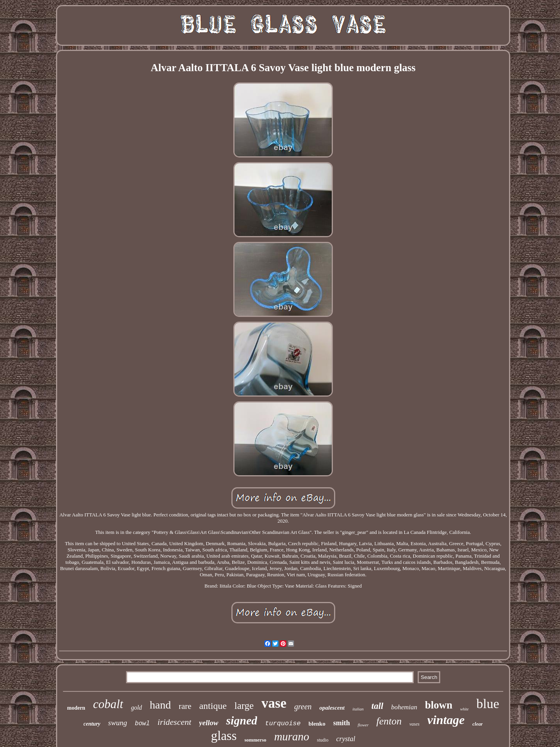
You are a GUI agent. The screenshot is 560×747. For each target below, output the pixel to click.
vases (415, 724)
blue (488, 704)
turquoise (283, 723)
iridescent (174, 722)
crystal (346, 739)
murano (292, 737)
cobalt (108, 704)
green (303, 707)
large (244, 706)
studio (323, 740)
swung (118, 723)
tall (377, 706)
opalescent (332, 708)
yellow (209, 723)
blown (439, 705)
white (464, 709)
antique (213, 706)
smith (342, 723)
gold (136, 708)
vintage (446, 720)
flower (363, 725)
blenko (317, 724)
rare (185, 706)
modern (76, 708)
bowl (142, 724)
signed (241, 720)
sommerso (255, 740)
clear (478, 724)
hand (160, 705)
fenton (389, 721)
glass (224, 736)
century (92, 724)
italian (358, 709)
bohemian (404, 707)
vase (274, 703)
